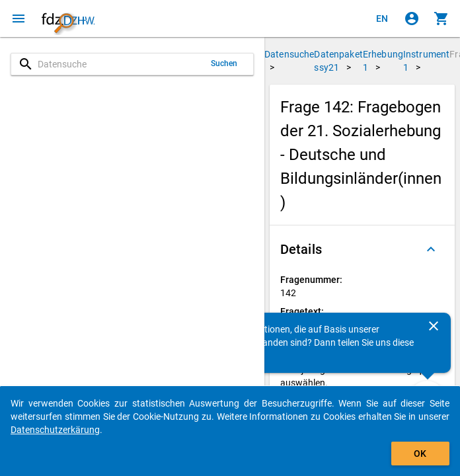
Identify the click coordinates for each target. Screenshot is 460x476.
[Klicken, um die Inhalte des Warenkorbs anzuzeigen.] (441, 19)
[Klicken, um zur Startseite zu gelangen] (68, 19)
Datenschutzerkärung (55, 430)
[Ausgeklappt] (431, 249)
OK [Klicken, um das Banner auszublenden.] (420, 454)
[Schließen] (434, 326)
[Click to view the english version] (382, 19)
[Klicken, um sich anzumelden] (412, 19)
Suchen (224, 63)
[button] (362, 249)
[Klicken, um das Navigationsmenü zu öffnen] (19, 19)
